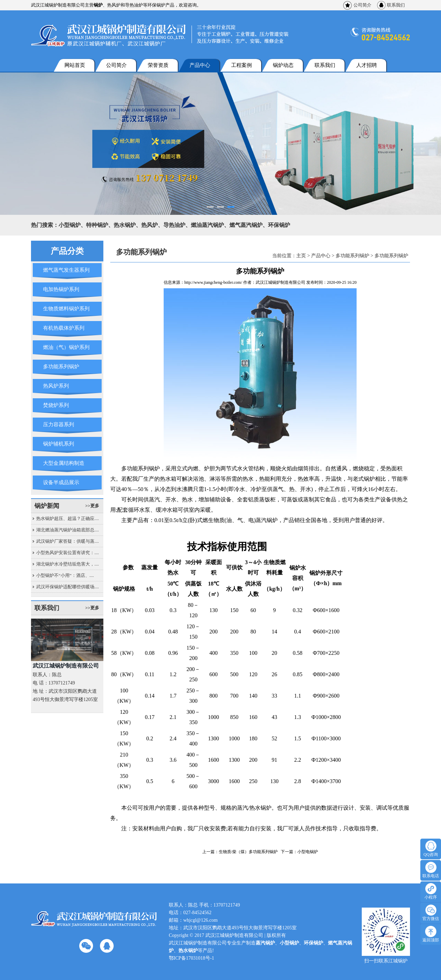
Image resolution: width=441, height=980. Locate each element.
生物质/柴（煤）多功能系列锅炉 (248, 852)
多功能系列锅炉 (61, 367)
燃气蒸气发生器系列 (66, 270)
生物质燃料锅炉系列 (66, 309)
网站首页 (75, 65)
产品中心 (200, 65)
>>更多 (92, 506)
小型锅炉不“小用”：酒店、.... (65, 575)
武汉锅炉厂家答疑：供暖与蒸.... (68, 541)
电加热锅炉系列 (61, 289)
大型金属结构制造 (64, 463)
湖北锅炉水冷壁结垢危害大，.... (68, 564)
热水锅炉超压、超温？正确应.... (68, 518)
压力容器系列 (59, 424)
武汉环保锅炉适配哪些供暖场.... (68, 587)
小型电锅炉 (308, 852)
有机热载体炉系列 (64, 328)
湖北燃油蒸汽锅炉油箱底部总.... (68, 530)
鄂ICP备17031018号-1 (191, 958)
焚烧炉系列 (56, 405)
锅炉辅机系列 (59, 444)
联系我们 (396, 5)
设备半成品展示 (61, 482)
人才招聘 (367, 65)
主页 (301, 256)
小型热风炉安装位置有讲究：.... (68, 553)
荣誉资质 (158, 65)
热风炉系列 (56, 386)
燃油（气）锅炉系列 (66, 347)
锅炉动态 (283, 65)
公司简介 (362, 5)
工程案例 (242, 65)
